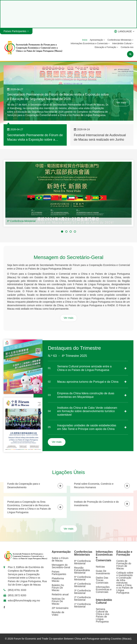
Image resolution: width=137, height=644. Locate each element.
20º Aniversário (60, 608)
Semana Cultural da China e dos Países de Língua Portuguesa (102, 615)
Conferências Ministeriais (120, 40)
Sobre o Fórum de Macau (60, 559)
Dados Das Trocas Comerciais (102, 580)
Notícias (100, 567)
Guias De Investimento (103, 572)
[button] (62, 232)
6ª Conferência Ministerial (21, 221)
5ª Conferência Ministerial (82, 578)
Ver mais (121, 102)
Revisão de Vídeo (58, 614)
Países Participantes (59, 573)
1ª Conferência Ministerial (82, 605)
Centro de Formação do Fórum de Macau (124, 565)
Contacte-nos (127, 47)
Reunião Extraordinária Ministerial (82, 570)
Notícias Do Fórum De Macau (58, 601)
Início (85, 40)
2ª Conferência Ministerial (82, 599)
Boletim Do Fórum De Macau (58, 588)
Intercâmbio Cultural (123, 43)
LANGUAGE (124, 31)
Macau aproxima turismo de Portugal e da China (88, 382)
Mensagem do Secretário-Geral (61, 566)
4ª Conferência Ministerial (82, 585)
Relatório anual (60, 594)
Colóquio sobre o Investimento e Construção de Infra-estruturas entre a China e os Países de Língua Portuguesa (125, 583)
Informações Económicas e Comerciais (90, 43)
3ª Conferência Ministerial (82, 592)
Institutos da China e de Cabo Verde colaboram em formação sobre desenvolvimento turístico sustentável (87, 411)
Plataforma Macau (58, 580)
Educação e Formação (106, 47)
